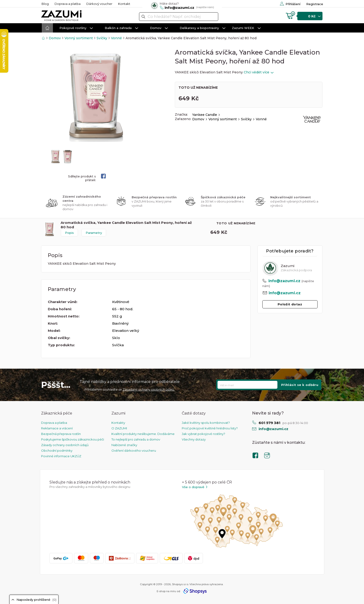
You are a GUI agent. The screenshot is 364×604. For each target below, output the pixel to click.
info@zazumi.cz (284, 281)
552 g (117, 316)
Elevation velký (126, 331)
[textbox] (179, 17)
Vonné (116, 38)
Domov (159, 28)
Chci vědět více (259, 72)
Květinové (121, 302)
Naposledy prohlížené (34, 600)
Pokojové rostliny (76, 28)
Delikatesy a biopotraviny (203, 28)
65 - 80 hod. (123, 309)
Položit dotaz (290, 304)
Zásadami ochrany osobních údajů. (149, 389)
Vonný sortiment (79, 38)
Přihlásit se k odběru (300, 385)
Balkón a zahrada (121, 28)
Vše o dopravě (195, 487)
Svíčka (118, 345)
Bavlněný (120, 323)
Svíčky (102, 38)
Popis (69, 233)
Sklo (116, 338)
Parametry (94, 233)
